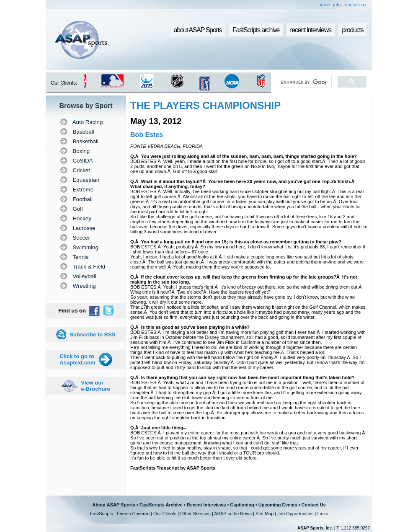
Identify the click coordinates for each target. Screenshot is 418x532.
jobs (338, 5)
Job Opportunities (295, 514)
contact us (356, 5)
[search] (303, 82)
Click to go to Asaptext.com (77, 359)
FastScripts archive (256, 30)
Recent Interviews (206, 505)
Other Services (195, 514)
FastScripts (102, 514)
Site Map (264, 514)
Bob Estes (147, 135)
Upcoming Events (278, 505)
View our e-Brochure (95, 386)
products (352, 30)
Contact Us (314, 505)
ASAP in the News (233, 514)
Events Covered (133, 514)
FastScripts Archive (161, 505)
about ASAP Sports (198, 30)
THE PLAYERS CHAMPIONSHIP (205, 105)
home (324, 5)
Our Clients (165, 514)
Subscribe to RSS (92, 334)
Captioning (242, 505)
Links (323, 514)
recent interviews (310, 30)
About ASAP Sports (114, 505)
